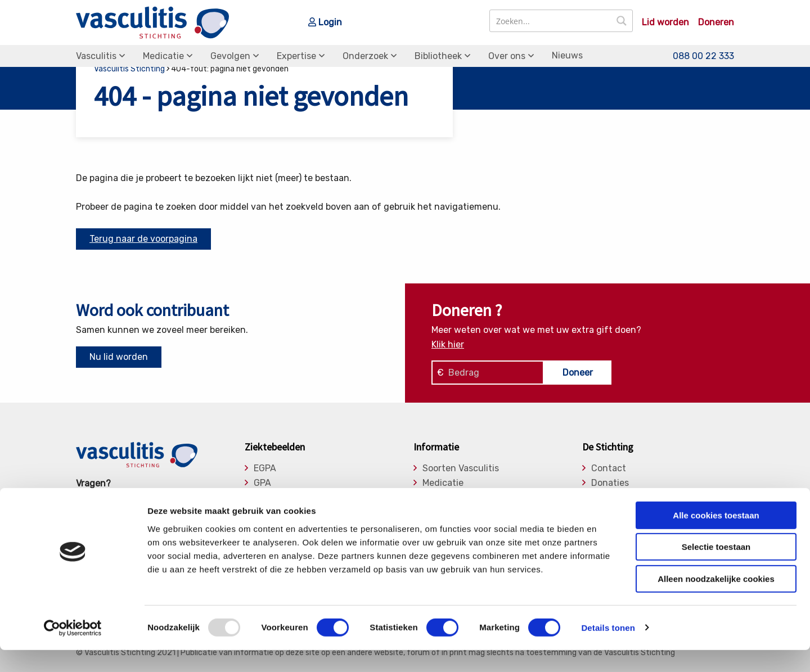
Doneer (578, 373)
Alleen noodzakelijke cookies (716, 601)
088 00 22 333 (703, 56)
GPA (262, 483)
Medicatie (163, 56)
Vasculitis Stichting (129, 69)
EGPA (265, 468)
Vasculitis (96, 56)
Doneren (716, 22)
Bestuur (608, 497)
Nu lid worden (119, 357)
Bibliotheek (438, 56)
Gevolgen (230, 56)
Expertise (296, 56)
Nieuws (567, 55)
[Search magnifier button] (622, 21)
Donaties (610, 483)
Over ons (507, 56)
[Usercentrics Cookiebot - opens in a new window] (73, 650)
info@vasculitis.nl (165, 498)
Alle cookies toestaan (716, 537)
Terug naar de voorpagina (143, 239)
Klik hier (448, 344)
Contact (609, 468)
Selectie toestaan (716, 569)
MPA (263, 497)
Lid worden (665, 22)
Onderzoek (365, 56)
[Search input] (551, 21)
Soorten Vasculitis (461, 468)
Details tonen (608, 650)
